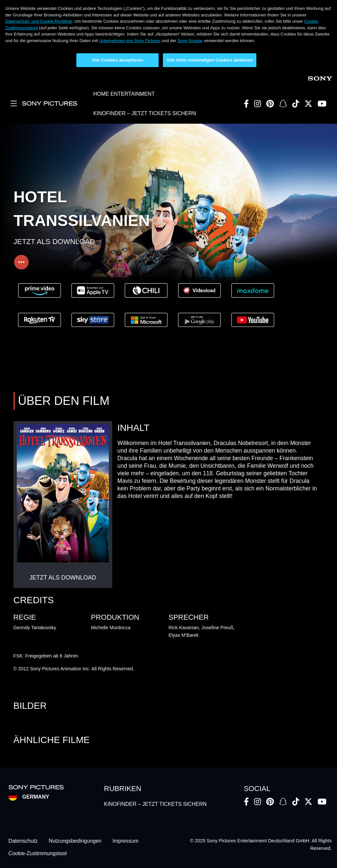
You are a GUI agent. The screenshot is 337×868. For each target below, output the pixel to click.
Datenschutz (23, 841)
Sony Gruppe (190, 41)
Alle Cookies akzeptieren (117, 60)
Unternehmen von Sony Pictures (130, 41)
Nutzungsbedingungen (75, 841)
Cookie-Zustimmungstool (38, 853)
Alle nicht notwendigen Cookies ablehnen (210, 60)
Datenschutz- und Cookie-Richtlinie (39, 21)
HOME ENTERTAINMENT (124, 94)
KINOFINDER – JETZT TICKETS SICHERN (144, 113)
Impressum (126, 841)
